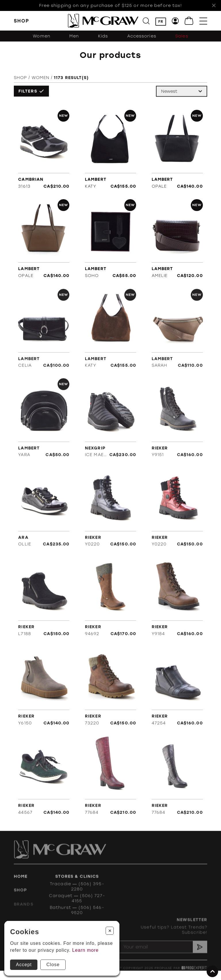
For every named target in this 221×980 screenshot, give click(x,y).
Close (53, 965)
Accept (24, 965)
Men (74, 36)
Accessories (142, 36)
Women (42, 36)
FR (161, 22)
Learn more (85, 950)
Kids (103, 36)
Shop (20, 80)
